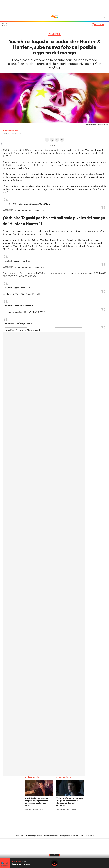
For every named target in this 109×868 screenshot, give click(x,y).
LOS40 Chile (55, 17)
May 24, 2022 (41, 210)
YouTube (49, 819)
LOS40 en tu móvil (87, 836)
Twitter (52, 140)
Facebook (47, 140)
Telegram (62, 140)
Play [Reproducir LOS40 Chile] (55, 863)
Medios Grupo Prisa (55, 850)
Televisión (55, 34)
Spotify (65, 819)
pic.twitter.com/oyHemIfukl (17, 261)
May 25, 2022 (41, 267)
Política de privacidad (34, 836)
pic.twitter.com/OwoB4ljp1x (37, 204)
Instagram (44, 819)
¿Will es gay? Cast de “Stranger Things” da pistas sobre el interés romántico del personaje (70, 802)
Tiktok (39, 819)
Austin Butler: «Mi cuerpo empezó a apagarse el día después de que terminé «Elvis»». (37, 802)
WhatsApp (57, 140)
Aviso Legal (19, 836)
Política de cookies (51, 836)
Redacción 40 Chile (10, 131)
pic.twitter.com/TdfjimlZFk (17, 288)
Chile (4, 25)
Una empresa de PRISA (55, 844)
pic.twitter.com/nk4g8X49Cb (18, 323)
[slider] (55, 858)
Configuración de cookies (69, 836)
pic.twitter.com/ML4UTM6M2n (19, 306)
